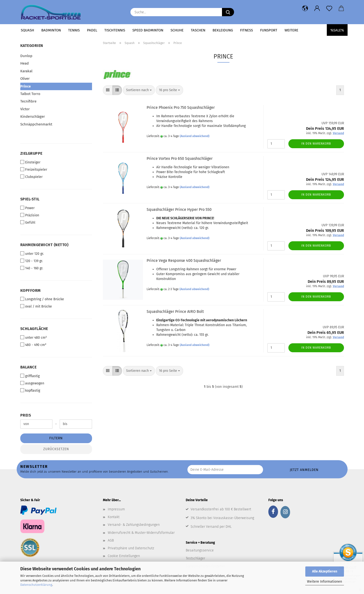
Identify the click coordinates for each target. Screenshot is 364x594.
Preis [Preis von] (26, 415)
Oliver (25, 79)
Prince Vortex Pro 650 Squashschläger (180, 158)
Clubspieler (31, 177)
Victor (25, 109)
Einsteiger (30, 162)
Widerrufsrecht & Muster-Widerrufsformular (141, 533)
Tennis (74, 30)
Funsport (269, 30)
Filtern (56, 438)
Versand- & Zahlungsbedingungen (134, 525)
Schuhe (177, 30)
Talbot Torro (30, 94)
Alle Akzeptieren (325, 571)
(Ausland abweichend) (195, 136)
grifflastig (30, 376)
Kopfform (31, 290)
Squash (27, 30)
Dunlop (26, 56)
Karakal (26, 71)
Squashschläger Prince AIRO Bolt (175, 312)
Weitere (291, 30)
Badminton (51, 30)
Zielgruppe (31, 153)
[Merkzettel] (329, 8)
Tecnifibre (28, 101)
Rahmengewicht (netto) (44, 245)
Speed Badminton (148, 30)
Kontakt (114, 517)
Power (27, 208)
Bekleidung (223, 30)
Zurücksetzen (56, 449)
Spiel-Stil (30, 199)
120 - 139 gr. (32, 261)
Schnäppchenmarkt (36, 124)
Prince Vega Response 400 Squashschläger (184, 260)
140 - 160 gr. (32, 268)
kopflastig (30, 390)
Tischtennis (115, 30)
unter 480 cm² (34, 337)
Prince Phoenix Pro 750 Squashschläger (181, 107)
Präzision (30, 215)
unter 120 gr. (32, 254)
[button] (305, 8)
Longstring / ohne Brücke (42, 299)
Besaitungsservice (200, 550)
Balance (29, 367)
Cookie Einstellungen (124, 556)
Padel (92, 30)
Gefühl (28, 222)
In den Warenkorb (316, 144)
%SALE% (337, 30)
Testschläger (195, 558)
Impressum (116, 509)
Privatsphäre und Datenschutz (131, 548)
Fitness (246, 30)
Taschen (198, 30)
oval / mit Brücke (36, 306)
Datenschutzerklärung (36, 585)
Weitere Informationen (325, 582)
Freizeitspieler (34, 169)
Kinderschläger (33, 117)
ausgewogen (32, 383)
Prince (25, 86)
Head (25, 63)
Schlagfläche (34, 329)
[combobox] (139, 90)
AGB (111, 540)
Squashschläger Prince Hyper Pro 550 (179, 209)
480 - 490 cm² (33, 345)
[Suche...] (228, 12)
